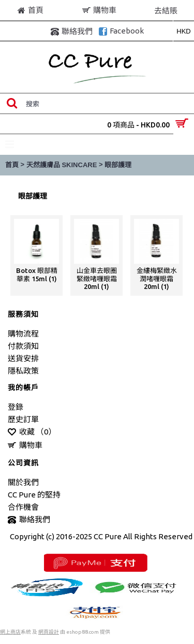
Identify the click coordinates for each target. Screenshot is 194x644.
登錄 (16, 407)
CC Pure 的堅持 (34, 495)
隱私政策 (23, 371)
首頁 (12, 165)
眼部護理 (118, 165)
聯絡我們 (29, 520)
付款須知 (23, 346)
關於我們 (23, 482)
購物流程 (23, 334)
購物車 (25, 446)
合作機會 (23, 507)
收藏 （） (32, 432)
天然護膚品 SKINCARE (62, 165)
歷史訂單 (23, 419)
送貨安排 (23, 358)
